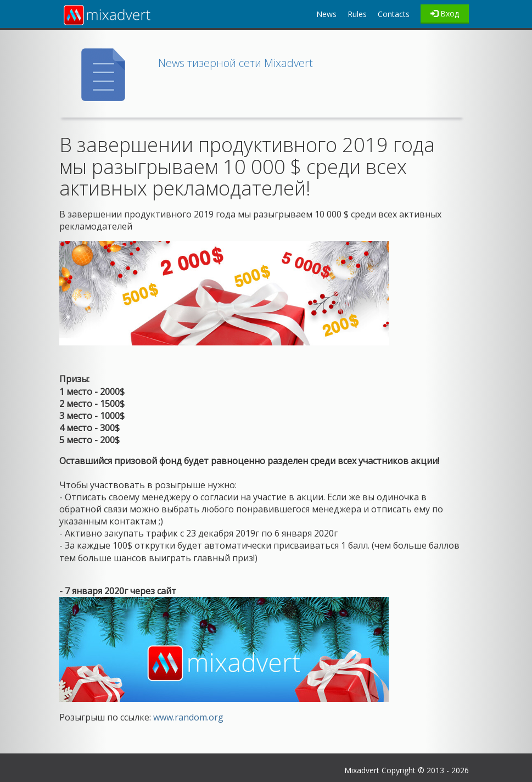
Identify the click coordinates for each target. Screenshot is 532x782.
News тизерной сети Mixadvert (236, 63)
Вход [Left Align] (445, 13)
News (326, 14)
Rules (357, 14)
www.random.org (187, 717)
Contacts (394, 14)
